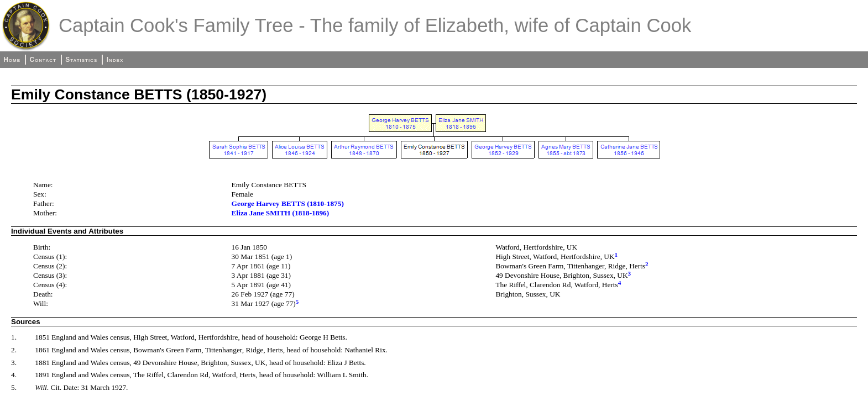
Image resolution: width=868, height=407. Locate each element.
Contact (43, 60)
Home (12, 60)
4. (14, 375)
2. (14, 350)
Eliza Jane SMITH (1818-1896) (281, 213)
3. (14, 363)
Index (115, 60)
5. (14, 387)
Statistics (81, 60)
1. (14, 337)
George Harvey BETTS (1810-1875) (288, 204)
